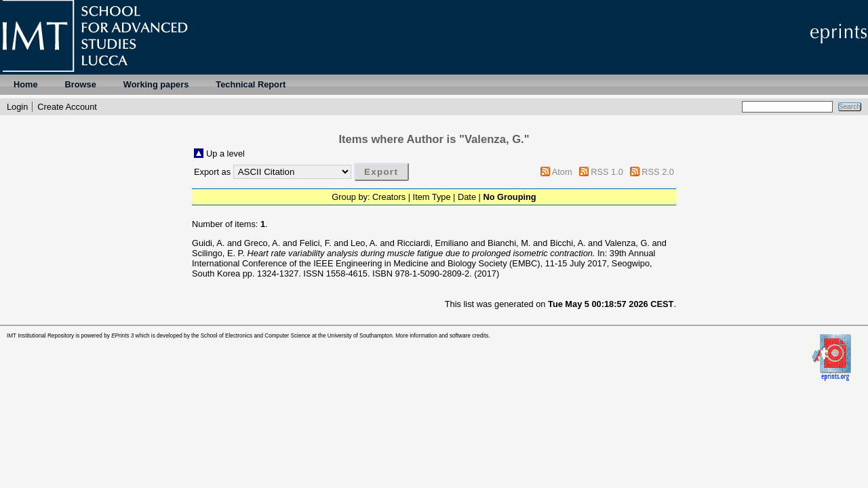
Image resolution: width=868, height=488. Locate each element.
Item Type (432, 197)
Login (17, 107)
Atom (562, 172)
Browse (81, 84)
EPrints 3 (122, 336)
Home (26, 84)
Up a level (225, 154)
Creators (389, 197)
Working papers (156, 84)
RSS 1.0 (607, 172)
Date (467, 197)
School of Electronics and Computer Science (256, 336)
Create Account (67, 107)
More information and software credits (442, 336)
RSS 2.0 (658, 172)
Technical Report (251, 84)
